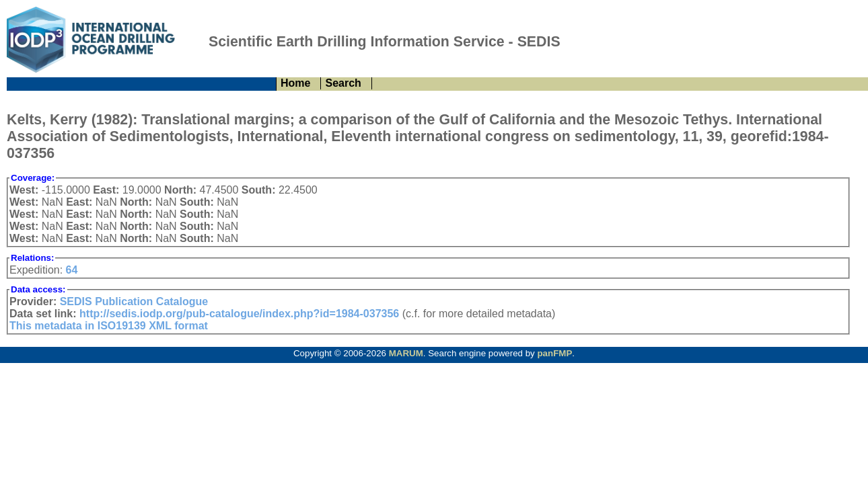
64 (72, 270)
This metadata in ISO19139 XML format (109, 326)
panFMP (554, 353)
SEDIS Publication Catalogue (134, 301)
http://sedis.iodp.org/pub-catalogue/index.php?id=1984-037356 (239, 314)
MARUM (406, 353)
